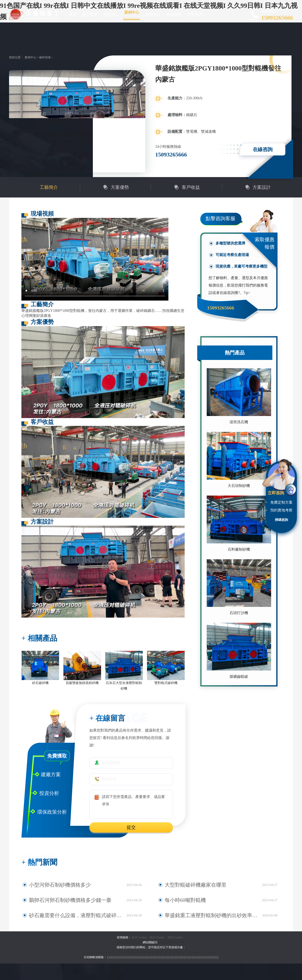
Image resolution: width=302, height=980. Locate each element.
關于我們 (90, 14)
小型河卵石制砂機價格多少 (51, 885)
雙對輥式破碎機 (166, 683)
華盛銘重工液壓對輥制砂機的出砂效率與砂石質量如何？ (211, 915)
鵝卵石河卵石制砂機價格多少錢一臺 (59, 900)
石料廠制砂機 (239, 549)
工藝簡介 (49, 187)
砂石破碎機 (40, 683)
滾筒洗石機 (239, 422)
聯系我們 (195, 14)
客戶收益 (191, 187)
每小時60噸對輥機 (180, 900)
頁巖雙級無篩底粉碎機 (82, 683)
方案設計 (262, 187)
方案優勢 (120, 187)
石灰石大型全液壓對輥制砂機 (124, 686)
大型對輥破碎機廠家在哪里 (187, 885)
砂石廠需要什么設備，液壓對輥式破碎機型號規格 (70, 915)
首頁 (72, 14)
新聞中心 (153, 14)
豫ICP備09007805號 (130, 942)
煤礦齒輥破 (239, 677)
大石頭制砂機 (239, 486)
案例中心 (132, 12)
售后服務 (174, 14)
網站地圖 (179, 942)
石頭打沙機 (239, 613)
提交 (131, 827)
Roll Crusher (139, 937)
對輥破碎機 (165, 942)
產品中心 (111, 14)
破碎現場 (45, 57)
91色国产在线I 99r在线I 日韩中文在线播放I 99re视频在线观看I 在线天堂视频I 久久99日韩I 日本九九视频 (151, 952)
